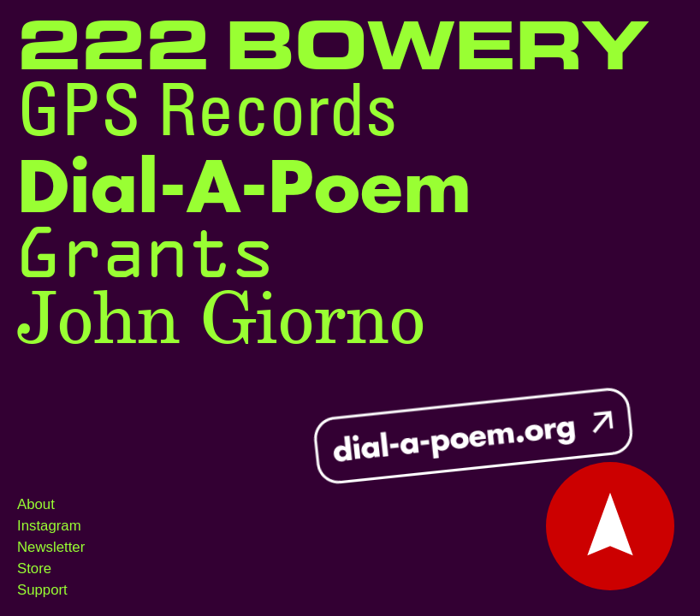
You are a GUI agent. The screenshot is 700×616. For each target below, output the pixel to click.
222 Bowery (333, 49)
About (36, 504)
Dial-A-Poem (244, 190)
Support (42, 590)
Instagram (49, 526)
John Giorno (221, 321)
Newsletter (51, 547)
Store (34, 569)
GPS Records (207, 116)
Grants (145, 253)
